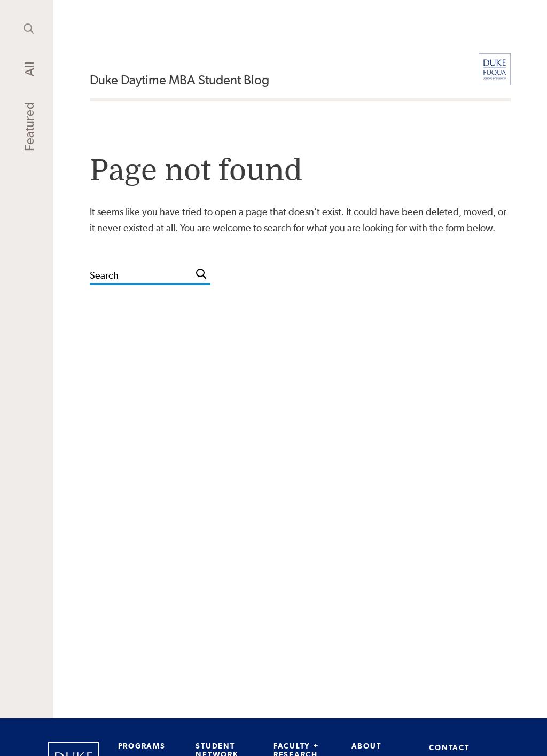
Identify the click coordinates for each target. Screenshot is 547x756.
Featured (29, 127)
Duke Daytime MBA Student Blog (179, 80)
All (29, 69)
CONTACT (449, 747)
